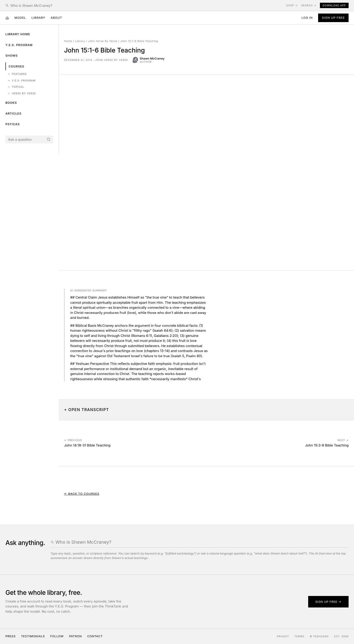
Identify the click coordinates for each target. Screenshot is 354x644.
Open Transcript (89, 410)
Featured (17, 74)
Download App (334, 5)
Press (10, 636)
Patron (75, 636)
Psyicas (13, 124)
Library (38, 18)
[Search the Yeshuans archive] (146, 6)
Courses (16, 66)
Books (11, 103)
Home (68, 41)
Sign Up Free (333, 18)
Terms (299, 636)
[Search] (49, 139)
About (56, 18)
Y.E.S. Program (19, 45)
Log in (307, 18)
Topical (16, 87)
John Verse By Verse (103, 41)
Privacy (283, 636)
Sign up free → (328, 602)
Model (20, 18)
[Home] (7, 18)
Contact (95, 636)
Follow (57, 636)
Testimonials (33, 636)
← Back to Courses (82, 494)
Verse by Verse (22, 93)
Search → (309, 5)
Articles (13, 113)
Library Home (18, 34)
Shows (12, 55)
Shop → (292, 5)
